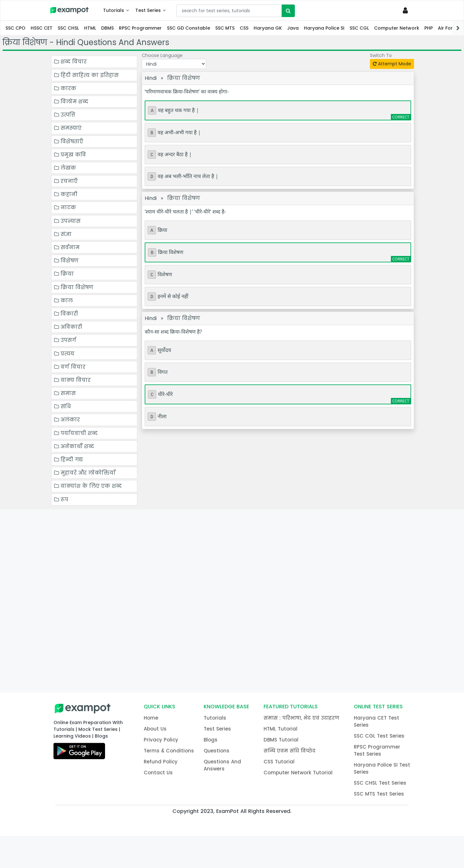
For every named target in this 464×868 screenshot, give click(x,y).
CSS (244, 28)
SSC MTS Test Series (379, 794)
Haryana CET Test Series (377, 721)
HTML (90, 28)
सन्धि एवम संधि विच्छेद (290, 751)
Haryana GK (268, 28)
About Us (155, 729)
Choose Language (162, 56)
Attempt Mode (392, 64)
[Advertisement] (232, 600)
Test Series (148, 10)
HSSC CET (42, 28)
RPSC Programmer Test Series (377, 750)
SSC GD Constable (188, 28)
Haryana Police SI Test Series (382, 768)
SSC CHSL (68, 28)
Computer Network (397, 28)
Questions (217, 751)
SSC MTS (225, 28)
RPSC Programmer (140, 28)
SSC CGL (359, 28)
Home (151, 718)
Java (293, 28)
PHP (429, 28)
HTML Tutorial (280, 729)
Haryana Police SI (324, 28)
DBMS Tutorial (281, 740)
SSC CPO (15, 28)
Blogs (211, 740)
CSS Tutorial (279, 762)
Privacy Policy (161, 740)
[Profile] (406, 10)
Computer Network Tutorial (298, 773)
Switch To (381, 56)
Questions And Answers (222, 765)
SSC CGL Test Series (379, 736)
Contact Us (158, 773)
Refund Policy (161, 762)
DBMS (107, 28)
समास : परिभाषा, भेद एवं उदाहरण (301, 718)
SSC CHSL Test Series (380, 783)
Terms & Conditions (169, 751)
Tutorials (114, 10)
